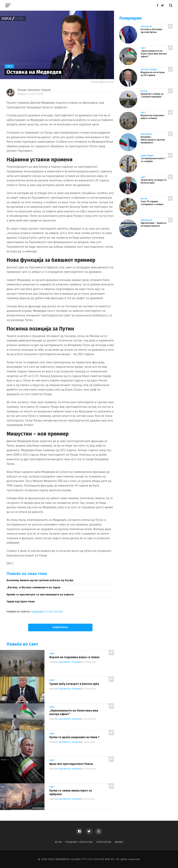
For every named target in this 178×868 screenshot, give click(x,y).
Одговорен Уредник (70, 662)
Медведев (37, 612)
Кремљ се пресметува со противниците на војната (40, 594)
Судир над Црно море (21, 601)
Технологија (104, 842)
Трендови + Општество (79, 842)
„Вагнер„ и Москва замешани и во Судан (33, 587)
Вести (58, 842)
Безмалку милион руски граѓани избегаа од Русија (40, 580)
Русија (59, 612)
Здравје (119, 842)
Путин (49, 612)
